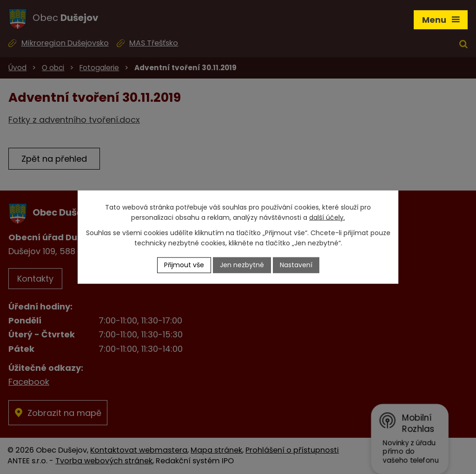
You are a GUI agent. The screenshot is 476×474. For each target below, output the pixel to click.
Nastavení (296, 265)
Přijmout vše (184, 265)
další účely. (327, 217)
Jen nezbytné (242, 265)
